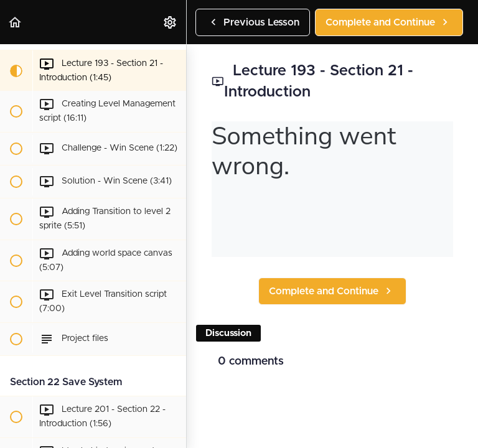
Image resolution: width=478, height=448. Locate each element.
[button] (16, 22)
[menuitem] (171, 22)
